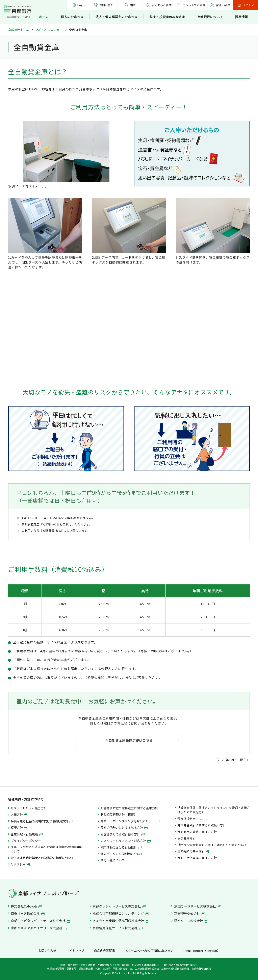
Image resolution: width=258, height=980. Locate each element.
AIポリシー (20, 864)
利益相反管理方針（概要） (119, 814)
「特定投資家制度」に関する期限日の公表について (212, 845)
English (82, 5)
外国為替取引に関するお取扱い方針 (202, 825)
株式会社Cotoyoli (26, 906)
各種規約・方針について (26, 799)
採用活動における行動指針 (121, 847)
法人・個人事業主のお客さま (117, 17)
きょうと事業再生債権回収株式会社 (121, 921)
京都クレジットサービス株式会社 (119, 906)
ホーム (44, 17)
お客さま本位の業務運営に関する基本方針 (129, 808)
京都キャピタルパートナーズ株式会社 (41, 921)
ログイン (248, 5)
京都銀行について (210, 17)
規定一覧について (113, 860)
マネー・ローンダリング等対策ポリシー (130, 821)
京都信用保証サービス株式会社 (118, 928)
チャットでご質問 (194, 5)
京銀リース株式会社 (28, 913)
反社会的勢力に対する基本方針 (124, 828)
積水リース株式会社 (191, 921)
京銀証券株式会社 (189, 913)
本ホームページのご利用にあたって (149, 951)
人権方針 (19, 814)
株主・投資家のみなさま (167, 17)
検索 (133, 5)
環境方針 (19, 828)
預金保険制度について (192, 819)
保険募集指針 (186, 838)
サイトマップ (75, 951)
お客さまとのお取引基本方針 (123, 834)
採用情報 (241, 17)
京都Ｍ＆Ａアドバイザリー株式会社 (39, 928)
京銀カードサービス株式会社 (198, 906)
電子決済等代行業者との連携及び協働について (42, 858)
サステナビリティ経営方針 (31, 808)
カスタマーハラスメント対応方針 (126, 841)
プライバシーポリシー (26, 841)
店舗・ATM (223, 5)
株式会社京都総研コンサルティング (121, 913)
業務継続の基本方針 (193, 851)
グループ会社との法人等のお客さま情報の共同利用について (47, 849)
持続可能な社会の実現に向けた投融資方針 (42, 821)
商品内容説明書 (105, 951)
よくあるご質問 (159, 5)
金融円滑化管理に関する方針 (197, 858)
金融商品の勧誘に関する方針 (197, 832)
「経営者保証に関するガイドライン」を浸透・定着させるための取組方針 (214, 810)
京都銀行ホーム (19, 30)
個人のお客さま (72, 17)
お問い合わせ (108, 5)
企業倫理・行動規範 (27, 834)
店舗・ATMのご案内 (49, 30)
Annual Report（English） (201, 951)
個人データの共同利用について (122, 854)
